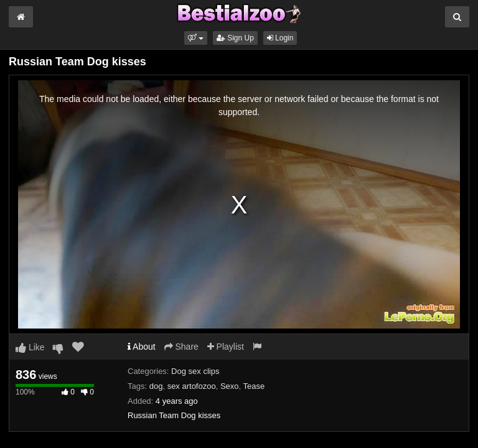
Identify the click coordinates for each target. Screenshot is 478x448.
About (142, 347)
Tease (254, 386)
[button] (196, 38)
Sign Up (235, 38)
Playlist (226, 347)
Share (181, 347)
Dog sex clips (195, 371)
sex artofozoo (192, 386)
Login (280, 38)
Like (30, 347)
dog (156, 386)
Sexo (230, 386)
